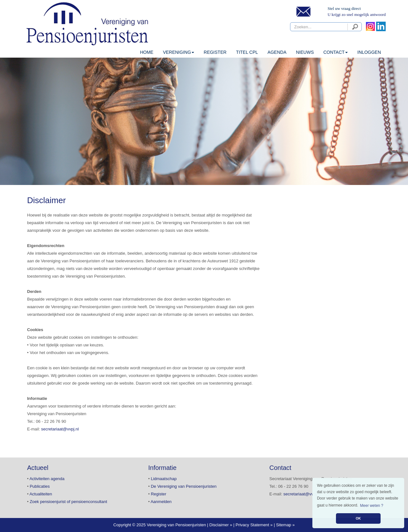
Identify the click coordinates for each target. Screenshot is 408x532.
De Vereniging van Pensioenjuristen (184, 486)
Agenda (277, 52)
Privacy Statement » (254, 525)
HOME (147, 52)
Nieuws (305, 52)
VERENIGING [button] (178, 52)
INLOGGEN (369, 52)
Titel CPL (247, 52)
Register (215, 52)
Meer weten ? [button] (372, 506)
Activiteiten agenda (47, 479)
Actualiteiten (41, 494)
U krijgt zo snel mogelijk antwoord (357, 14)
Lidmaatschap (164, 479)
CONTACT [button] (335, 52)
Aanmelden (161, 502)
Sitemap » (285, 525)
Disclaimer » (221, 525)
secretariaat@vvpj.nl (60, 429)
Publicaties (40, 486)
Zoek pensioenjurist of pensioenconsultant (68, 502)
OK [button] (358, 518)
